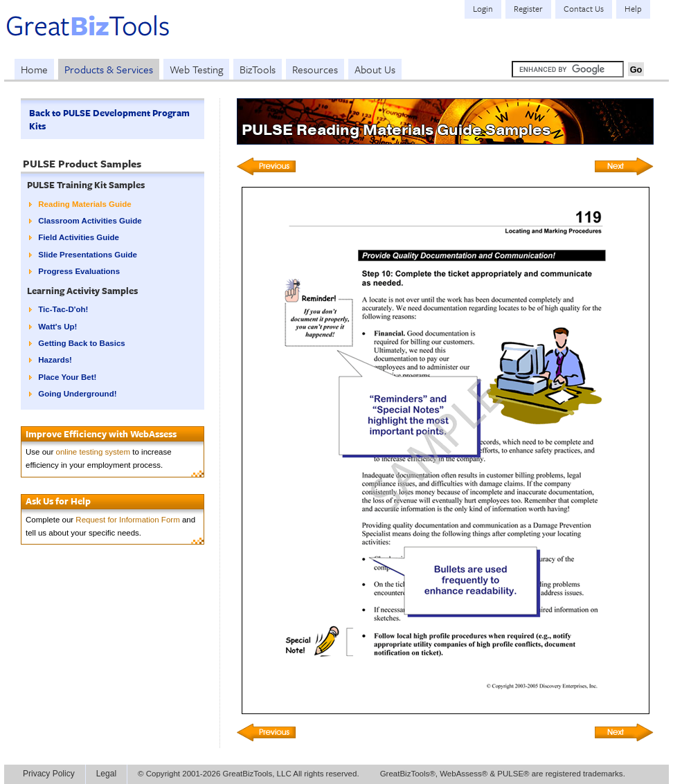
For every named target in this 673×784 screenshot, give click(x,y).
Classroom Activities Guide (90, 221)
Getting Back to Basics (81, 343)
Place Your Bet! (67, 377)
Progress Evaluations (79, 271)
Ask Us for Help (58, 501)
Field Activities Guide (79, 237)
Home (34, 69)
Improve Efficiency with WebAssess (101, 434)
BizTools (258, 69)
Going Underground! (77, 394)
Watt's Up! (57, 327)
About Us (375, 69)
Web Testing (196, 69)
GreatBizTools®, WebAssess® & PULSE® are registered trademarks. (503, 774)
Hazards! (55, 360)
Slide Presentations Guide (88, 255)
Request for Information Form (127, 520)
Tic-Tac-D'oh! (63, 309)
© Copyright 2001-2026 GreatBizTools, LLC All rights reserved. (249, 774)
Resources (315, 69)
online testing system (93, 452)
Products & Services (109, 69)
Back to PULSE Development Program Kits (109, 119)
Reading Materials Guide (84, 204)
